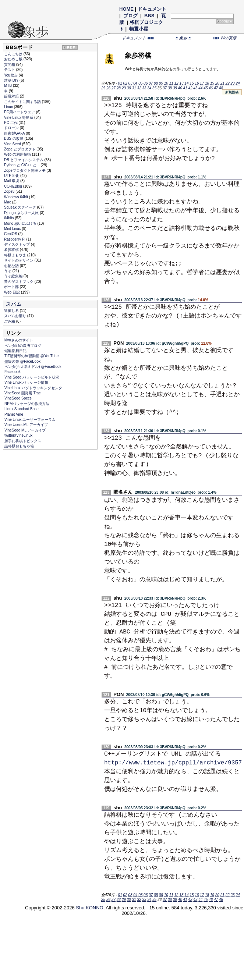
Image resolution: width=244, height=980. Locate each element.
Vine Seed (13, 144)
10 (166, 83)
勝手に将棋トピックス (23, 441)
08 (156, 83)
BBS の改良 (14, 139)
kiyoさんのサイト (19, 340)
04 (135, 83)
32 (139, 88)
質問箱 (10, 65)
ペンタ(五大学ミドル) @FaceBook (33, 367)
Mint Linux (13, 229)
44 (200, 88)
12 (176, 83)
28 (119, 88)
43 (195, 88)
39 (175, 88)
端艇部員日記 (15, 351)
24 (238, 83)
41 (185, 88)
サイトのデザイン (19, 260)
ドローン (12, 128)
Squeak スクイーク (20, 207)
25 (103, 88)
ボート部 (12, 287)
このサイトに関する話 (23, 102)
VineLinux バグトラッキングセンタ (33, 388)
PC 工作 (11, 123)
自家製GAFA (15, 133)
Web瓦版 (225, 38)
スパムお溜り (16, 316)
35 (154, 88)
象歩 (183, 38)
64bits (9, 218)
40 (180, 88)
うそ (8, 271)
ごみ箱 (10, 321)
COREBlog (14, 186)
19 (212, 83)
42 (190, 88)
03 (130, 83)
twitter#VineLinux (18, 435)
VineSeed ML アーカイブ (25, 430)
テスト (10, 70)
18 (207, 83)
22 (228, 83)
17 (202, 83)
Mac (8, 202)
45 (206, 88)
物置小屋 (139, 29)
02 (125, 83)
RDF (71, 47)
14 (186, 83)
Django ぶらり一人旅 (22, 213)
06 (146, 83)
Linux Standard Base (22, 409)
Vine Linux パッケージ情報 (26, 382)
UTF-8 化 (12, 176)
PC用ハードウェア (20, 112)
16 (197, 83)
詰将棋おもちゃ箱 (19, 446)
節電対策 (12, 96)
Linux (9, 107)
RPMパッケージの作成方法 (27, 404)
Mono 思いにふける (21, 223)
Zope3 (10, 191)
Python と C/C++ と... (22, 165)
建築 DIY (12, 80)
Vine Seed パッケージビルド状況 (32, 377)
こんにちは (14, 54)
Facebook (13, 372)
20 (217, 83)
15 (192, 83)
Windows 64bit (17, 197)
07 (151, 83)
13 (181, 83)
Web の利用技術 (18, 154)
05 (140, 83)
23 (233, 83)
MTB (8, 86)
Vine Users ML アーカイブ (26, 425)
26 (108, 88)
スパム (14, 304)
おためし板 (14, 59)
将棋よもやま (16, 255)
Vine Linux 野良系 (19, 118)
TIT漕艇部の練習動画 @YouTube (31, 356)
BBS (149, 16)
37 (165, 88)
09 (161, 83)
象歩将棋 (12, 250)
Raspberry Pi (15, 239)
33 (144, 88)
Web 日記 (13, 292)
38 (170, 88)
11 (171, 83)
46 (211, 88)
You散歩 (11, 75)
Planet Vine (14, 414)
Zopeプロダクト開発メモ (25, 171)
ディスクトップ (17, 244)
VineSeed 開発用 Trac (22, 393)
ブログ (130, 16)
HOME (126, 9)
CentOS (11, 234)
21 (222, 83)
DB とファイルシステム (24, 160)
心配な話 (12, 266)
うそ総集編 (14, 276)
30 (129, 88)
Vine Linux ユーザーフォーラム (30, 420)
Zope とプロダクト (20, 149)
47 (216, 88)
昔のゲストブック (19, 282)
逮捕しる (12, 311)
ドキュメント (152, 9)
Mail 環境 (12, 181)
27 (114, 88)
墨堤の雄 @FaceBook (22, 361)
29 (124, 88)
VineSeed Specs (18, 398)
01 (120, 83)
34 (149, 88)
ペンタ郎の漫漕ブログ (23, 346)
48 (221, 88)
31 (134, 88)
